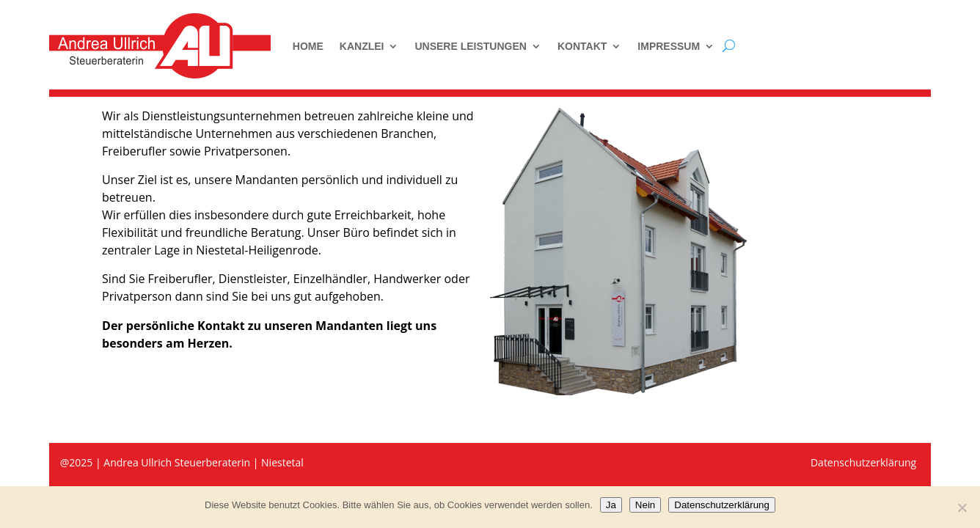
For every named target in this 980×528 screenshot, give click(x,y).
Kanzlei (362, 46)
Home (308, 46)
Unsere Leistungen (470, 46)
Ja (611, 505)
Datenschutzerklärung (722, 505)
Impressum (669, 46)
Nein (645, 505)
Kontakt (582, 46)
